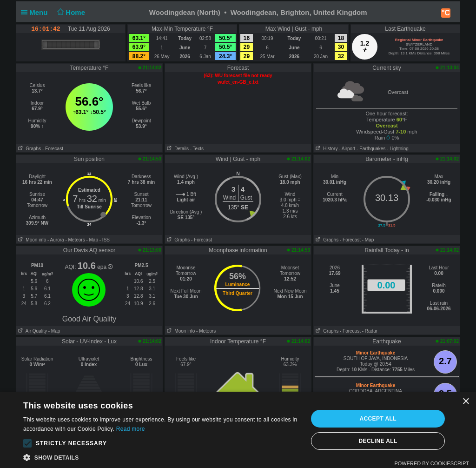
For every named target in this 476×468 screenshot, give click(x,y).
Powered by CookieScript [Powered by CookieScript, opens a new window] (432, 463)
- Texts (197, 149)
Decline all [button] (378, 441)
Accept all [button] (378, 419)
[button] (27, 443)
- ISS (105, 240)
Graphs (29, 149)
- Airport (347, 149)
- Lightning (398, 149)
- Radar (370, 331)
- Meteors (75, 240)
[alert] (238, 430)
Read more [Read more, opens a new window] (131, 429)
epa (105, 267)
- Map (92, 240)
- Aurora (56, 240)
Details (177, 149)
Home (70, 12)
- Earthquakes (371, 149)
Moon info (31, 240)
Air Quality (32, 331)
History (326, 149)
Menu (36, 12)
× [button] (466, 402)
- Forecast (53, 149)
